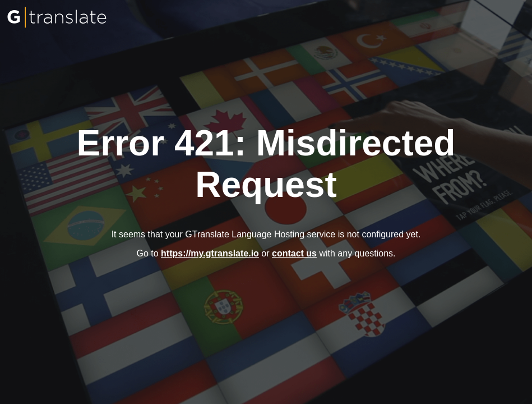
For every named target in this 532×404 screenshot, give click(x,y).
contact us (294, 253)
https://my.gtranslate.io (210, 253)
